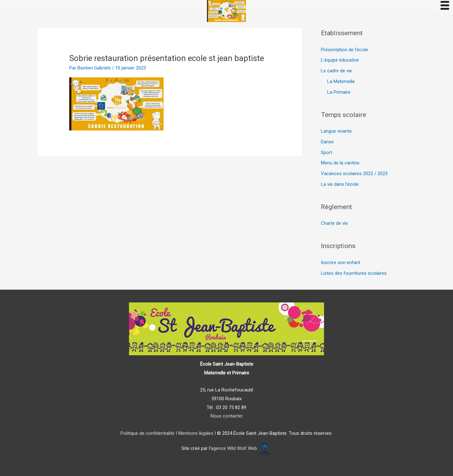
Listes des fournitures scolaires (354, 273)
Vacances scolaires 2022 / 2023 (354, 174)
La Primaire (339, 92)
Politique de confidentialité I (149, 433)
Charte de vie (334, 223)
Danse (327, 142)
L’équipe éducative (340, 60)
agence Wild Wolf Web (234, 449)
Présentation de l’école (344, 50)
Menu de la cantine (340, 163)
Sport (327, 152)
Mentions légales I (196, 433)
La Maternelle (341, 81)
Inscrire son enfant (341, 263)
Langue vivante (336, 131)
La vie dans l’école (340, 184)
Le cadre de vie (336, 71)
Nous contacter (227, 416)
